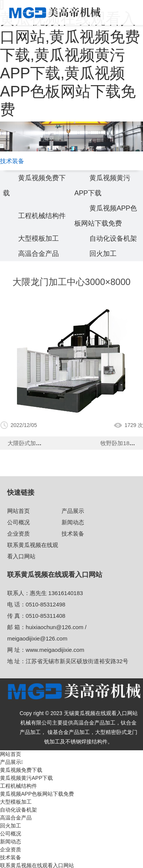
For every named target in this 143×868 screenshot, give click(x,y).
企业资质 (18, 534)
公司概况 (18, 522)
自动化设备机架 (113, 238)
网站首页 (18, 511)
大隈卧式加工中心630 (35, 443)
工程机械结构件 (42, 216)
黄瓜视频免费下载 (21, 770)
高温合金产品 (38, 254)
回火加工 (103, 254)
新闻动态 (73, 522)
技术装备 (73, 534)
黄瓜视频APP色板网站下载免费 (37, 794)
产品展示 (73, 511)
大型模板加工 (38, 238)
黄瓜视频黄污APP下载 (26, 778)
